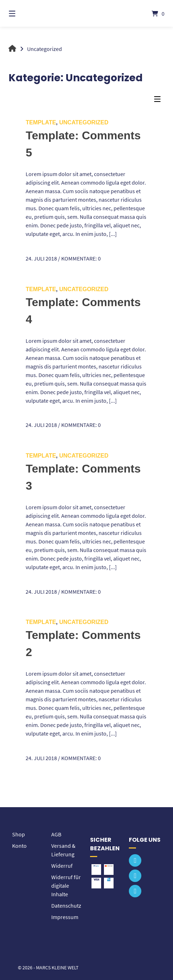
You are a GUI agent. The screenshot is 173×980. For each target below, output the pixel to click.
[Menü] (24, 13)
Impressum (65, 917)
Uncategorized (84, 122)
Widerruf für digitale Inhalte (66, 886)
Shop (19, 834)
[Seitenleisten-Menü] (159, 101)
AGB (56, 834)
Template (41, 122)
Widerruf (62, 866)
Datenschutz (66, 906)
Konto (19, 846)
